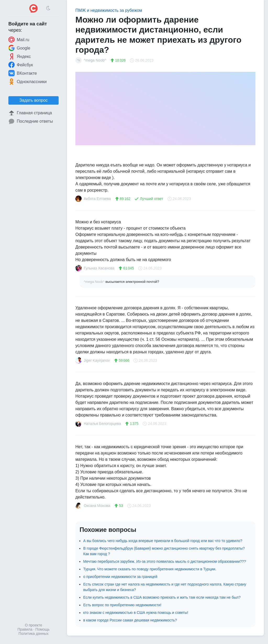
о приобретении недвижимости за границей (120, 577)
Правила (25, 629)
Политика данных (33, 634)
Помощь (42, 629)
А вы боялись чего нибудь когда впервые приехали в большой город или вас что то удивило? (163, 541)
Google (19, 48)
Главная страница (30, 113)
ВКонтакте (23, 73)
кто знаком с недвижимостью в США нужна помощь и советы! (136, 613)
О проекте (33, 625)
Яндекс (20, 56)
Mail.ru (19, 40)
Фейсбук (21, 65)
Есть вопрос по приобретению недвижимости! (122, 605)
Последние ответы (31, 121)
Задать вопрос (33, 100)
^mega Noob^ (95, 282)
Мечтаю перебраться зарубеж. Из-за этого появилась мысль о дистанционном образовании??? (165, 561)
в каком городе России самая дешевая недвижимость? (130, 620)
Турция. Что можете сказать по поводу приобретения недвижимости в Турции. (150, 569)
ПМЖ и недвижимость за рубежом (109, 10)
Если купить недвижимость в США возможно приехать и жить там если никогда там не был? (162, 597)
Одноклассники (27, 82)
